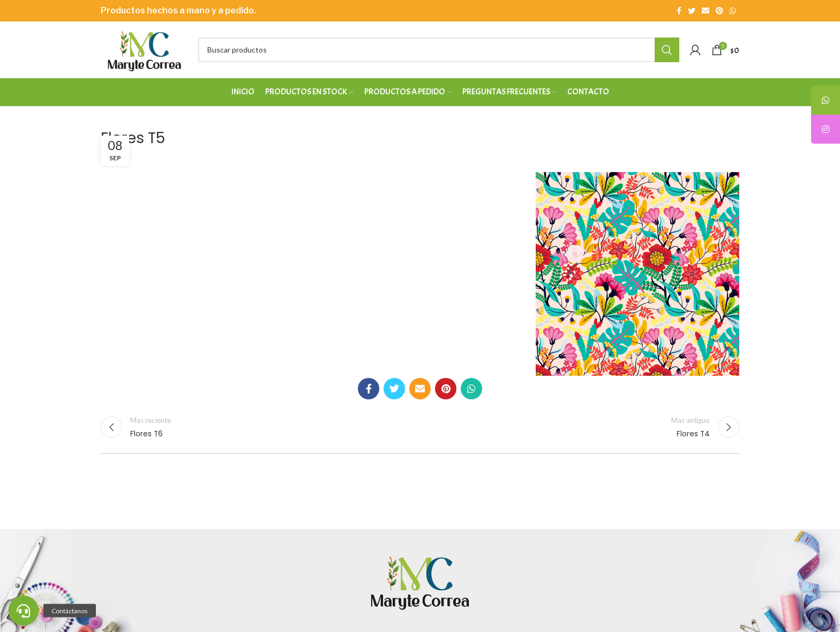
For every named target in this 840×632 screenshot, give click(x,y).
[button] (24, 611)
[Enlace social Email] (706, 11)
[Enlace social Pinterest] (719, 11)
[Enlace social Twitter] (692, 11)
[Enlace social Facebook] (679, 11)
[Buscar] (439, 50)
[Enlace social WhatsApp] (733, 11)
